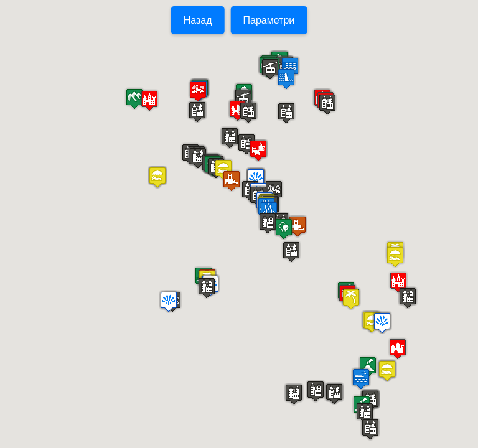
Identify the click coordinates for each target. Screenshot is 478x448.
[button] (286, 113)
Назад (198, 20)
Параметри (269, 20)
